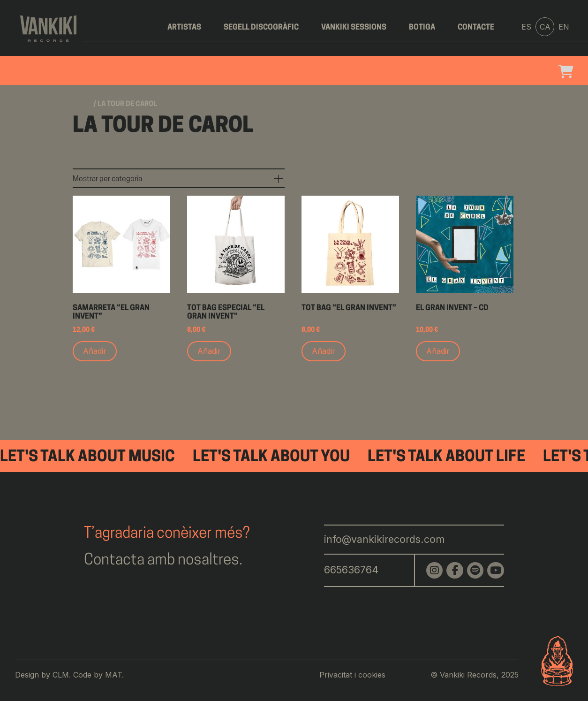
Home (82, 104)
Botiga (422, 28)
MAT (113, 675)
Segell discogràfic (261, 28)
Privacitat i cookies (352, 675)
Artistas (184, 28)
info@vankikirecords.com (384, 539)
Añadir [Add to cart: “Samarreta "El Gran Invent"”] (95, 351)
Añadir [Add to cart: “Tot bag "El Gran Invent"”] (324, 351)
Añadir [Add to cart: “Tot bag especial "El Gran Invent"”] (209, 351)
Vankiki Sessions (354, 28)
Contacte (476, 28)
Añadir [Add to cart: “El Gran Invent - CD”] (438, 351)
